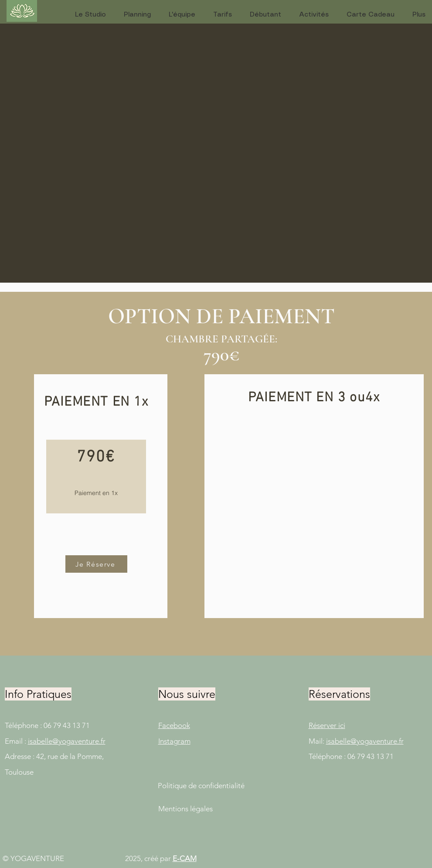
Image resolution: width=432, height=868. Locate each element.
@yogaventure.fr (79, 741)
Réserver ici (327, 725)
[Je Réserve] (96, 564)
